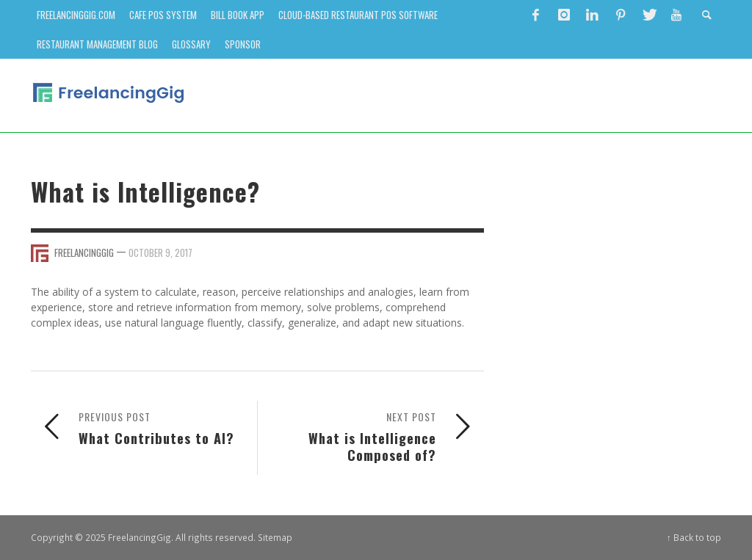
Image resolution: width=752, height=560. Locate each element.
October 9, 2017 (160, 252)
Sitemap (275, 537)
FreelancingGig (84, 252)
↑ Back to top (694, 537)
